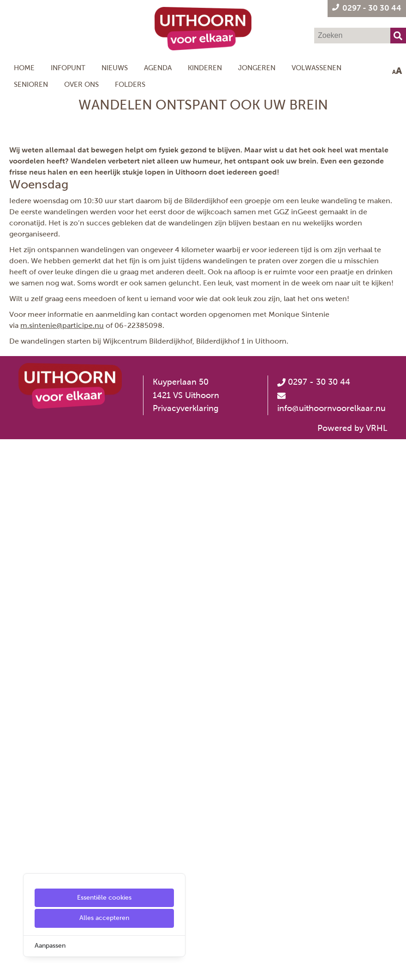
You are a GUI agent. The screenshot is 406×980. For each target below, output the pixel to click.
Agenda (158, 68)
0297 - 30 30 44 (314, 923)
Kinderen (205, 68)
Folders (130, 84)
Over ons (81, 84)
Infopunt (68, 68)
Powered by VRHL (352, 969)
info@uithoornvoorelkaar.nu (331, 949)
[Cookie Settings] (11, 966)
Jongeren (257, 68)
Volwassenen (316, 68)
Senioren (31, 84)
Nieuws (115, 68)
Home (24, 68)
